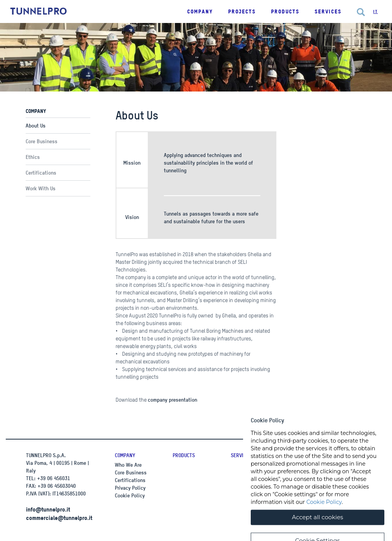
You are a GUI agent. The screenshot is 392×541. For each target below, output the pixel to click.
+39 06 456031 (54, 478)
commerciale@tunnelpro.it (59, 518)
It (376, 11)
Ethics (33, 157)
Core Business (42, 141)
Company (125, 455)
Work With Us (41, 188)
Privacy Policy (130, 488)
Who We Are (128, 465)
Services (328, 11)
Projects (242, 11)
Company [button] (200, 11)
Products (184, 455)
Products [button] (285, 11)
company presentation (172, 400)
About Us (36, 125)
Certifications (41, 172)
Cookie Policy (130, 495)
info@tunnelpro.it (48, 509)
